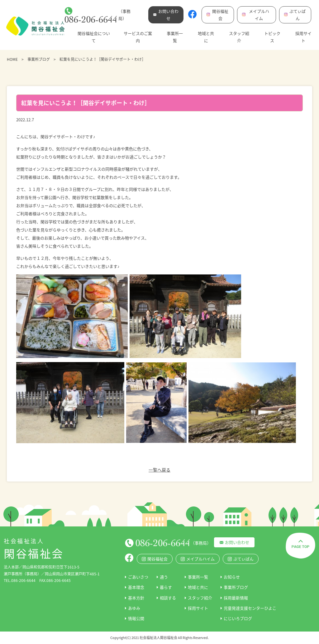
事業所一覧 (175, 37)
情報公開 (136, 618)
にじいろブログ (238, 618)
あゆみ (134, 608)
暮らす (166, 587)
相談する (168, 598)
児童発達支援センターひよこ (250, 608)
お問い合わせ (237, 542)
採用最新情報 (236, 598)
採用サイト (303, 37)
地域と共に (206, 37)
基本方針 (136, 598)
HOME (12, 59)
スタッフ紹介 (239, 37)
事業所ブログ (39, 59)
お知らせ (232, 577)
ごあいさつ (138, 577)
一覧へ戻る (159, 470)
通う (164, 577)
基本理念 (136, 587)
